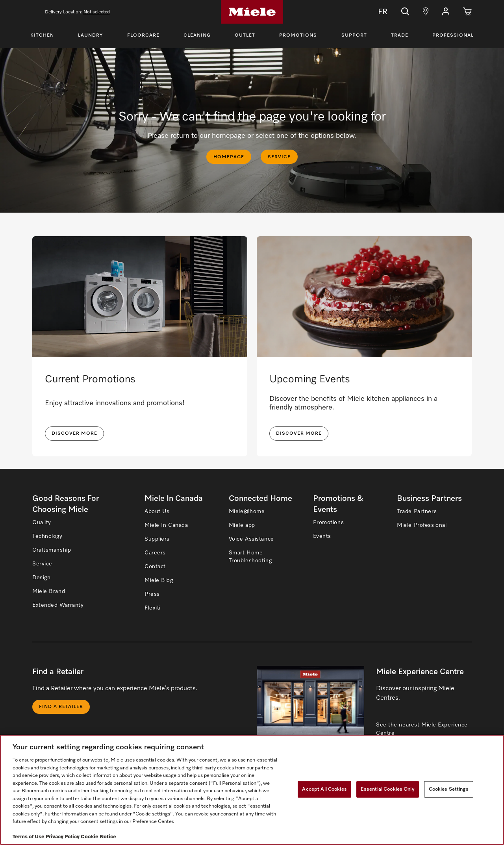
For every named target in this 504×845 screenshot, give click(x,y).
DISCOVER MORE (74, 434)
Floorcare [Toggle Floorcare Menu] (143, 35)
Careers (155, 553)
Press (152, 594)
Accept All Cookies (324, 789)
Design (41, 578)
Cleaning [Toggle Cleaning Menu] (197, 35)
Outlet (245, 35)
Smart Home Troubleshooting (250, 557)
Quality (42, 523)
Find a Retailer (61, 707)
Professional (453, 35)
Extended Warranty (58, 605)
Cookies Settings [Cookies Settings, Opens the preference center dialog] (449, 789)
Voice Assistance (251, 539)
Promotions (298, 35)
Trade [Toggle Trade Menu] (400, 35)
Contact (155, 567)
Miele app (242, 525)
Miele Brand (49, 591)
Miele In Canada (166, 525)
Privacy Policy (63, 837)
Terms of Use (29, 837)
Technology (47, 536)
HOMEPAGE (229, 157)
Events (322, 536)
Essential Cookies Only (388, 789)
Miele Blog (159, 580)
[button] (446, 12)
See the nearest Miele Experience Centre (422, 729)
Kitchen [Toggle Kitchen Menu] (42, 35)
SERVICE (279, 157)
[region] (252, 790)
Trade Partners (417, 511)
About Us (157, 511)
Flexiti (153, 608)
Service (42, 564)
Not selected (97, 12)
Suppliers (157, 539)
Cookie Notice (98, 837)
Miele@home (247, 511)
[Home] (252, 12)
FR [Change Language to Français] (377, 12)
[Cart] (467, 12)
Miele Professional (422, 525)
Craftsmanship (52, 550)
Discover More (299, 434)
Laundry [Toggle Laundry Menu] (90, 35)
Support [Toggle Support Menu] (354, 35)
